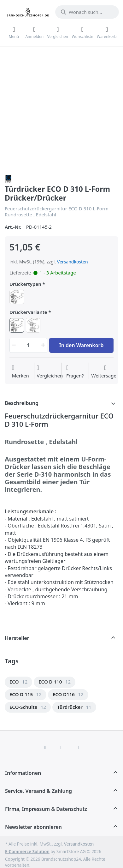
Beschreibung (22, 403)
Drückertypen (25, 284)
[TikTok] (78, 747)
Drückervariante (28, 312)
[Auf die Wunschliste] (20, 372)
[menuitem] (18, 682)
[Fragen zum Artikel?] (75, 372)
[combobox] (87, 12)
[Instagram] (61, 747)
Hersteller (17, 638)
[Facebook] (45, 747)
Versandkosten (73, 262)
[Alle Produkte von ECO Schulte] (8, 178)
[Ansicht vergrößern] (61, 111)
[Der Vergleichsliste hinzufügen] (50, 372)
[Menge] (28, 345)
